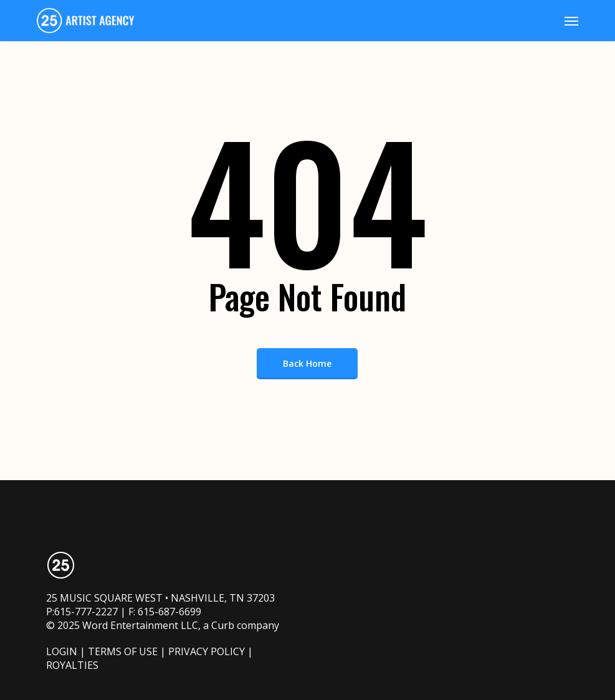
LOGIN (62, 651)
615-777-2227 (86, 612)
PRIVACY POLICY (207, 651)
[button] (571, 21)
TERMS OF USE (123, 651)
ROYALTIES (72, 665)
